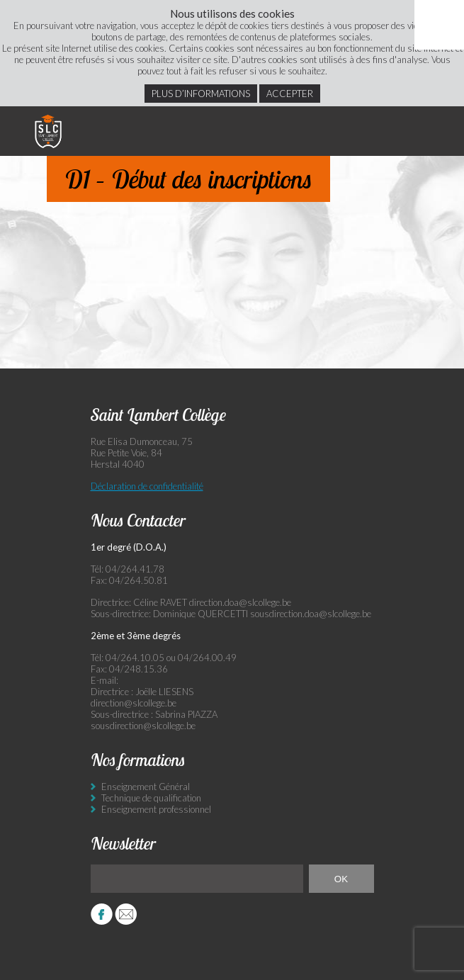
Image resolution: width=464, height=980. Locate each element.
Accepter (290, 94)
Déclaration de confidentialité (147, 486)
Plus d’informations (201, 94)
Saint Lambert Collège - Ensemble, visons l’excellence (48, 131)
